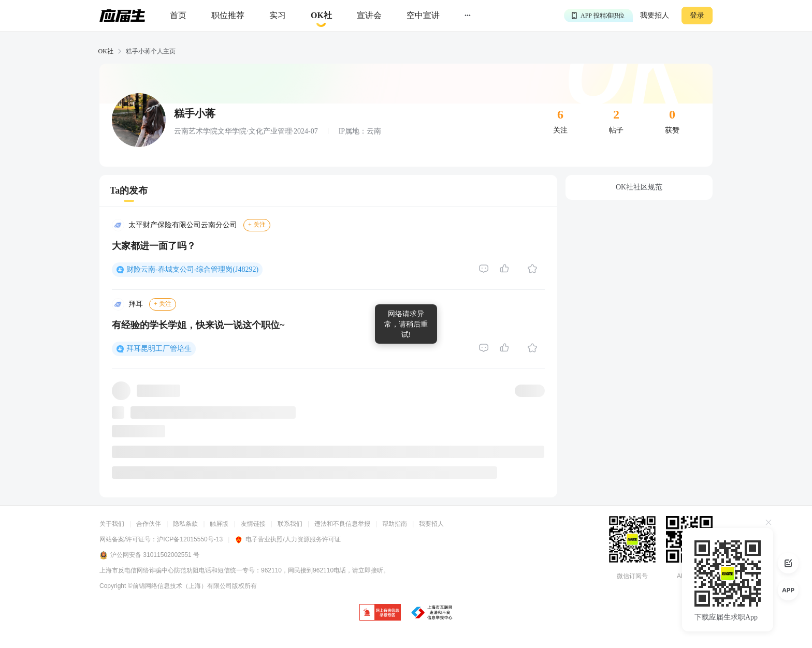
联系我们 (290, 524)
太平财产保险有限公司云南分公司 (183, 225)
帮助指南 (395, 524)
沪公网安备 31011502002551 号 (149, 555)
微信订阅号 (632, 576)
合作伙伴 (149, 524)
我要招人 (655, 15)
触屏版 (219, 524)
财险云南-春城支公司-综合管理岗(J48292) (192, 269)
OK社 (106, 51)
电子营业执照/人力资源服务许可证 (287, 539)
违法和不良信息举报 (342, 524)
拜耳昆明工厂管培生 (159, 349)
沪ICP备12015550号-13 (190, 539)
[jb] (380, 613)
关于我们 (112, 524)
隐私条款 (185, 524)
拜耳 (136, 304)
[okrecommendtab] (321, 16)
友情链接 (253, 524)
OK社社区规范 (639, 187)
